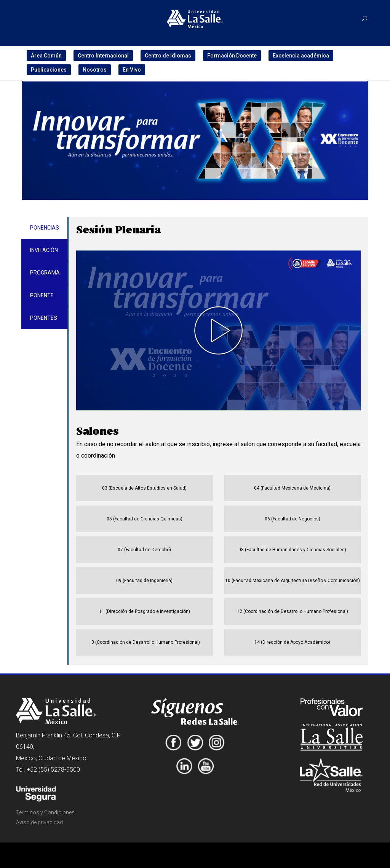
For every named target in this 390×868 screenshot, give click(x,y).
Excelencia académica (301, 56)
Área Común (46, 56)
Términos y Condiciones (45, 812)
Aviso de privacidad (39, 822)
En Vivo (132, 70)
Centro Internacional (103, 56)
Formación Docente (232, 56)
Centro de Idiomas (168, 56)
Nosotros (95, 70)
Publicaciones (49, 70)
